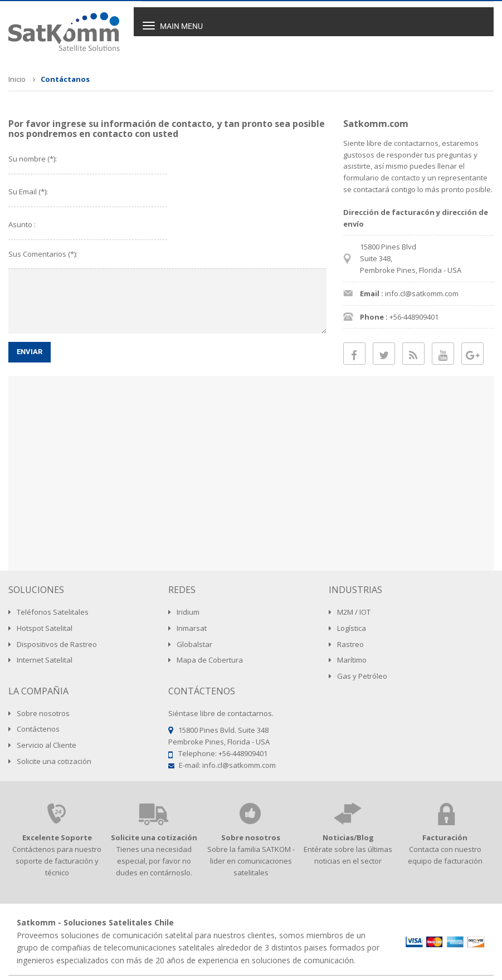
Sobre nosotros (251, 837)
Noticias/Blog (348, 837)
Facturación (445, 837)
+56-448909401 (243, 753)
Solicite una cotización (154, 837)
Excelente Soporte (57, 837)
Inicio (17, 79)
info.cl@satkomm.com (239, 765)
